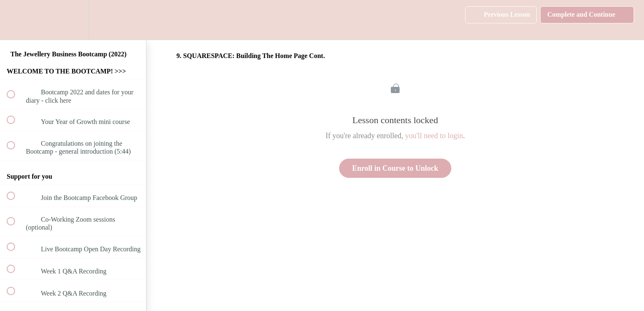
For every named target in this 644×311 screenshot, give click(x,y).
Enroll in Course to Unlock (395, 168)
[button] (15, 20)
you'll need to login (434, 136)
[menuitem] (73, 20)
